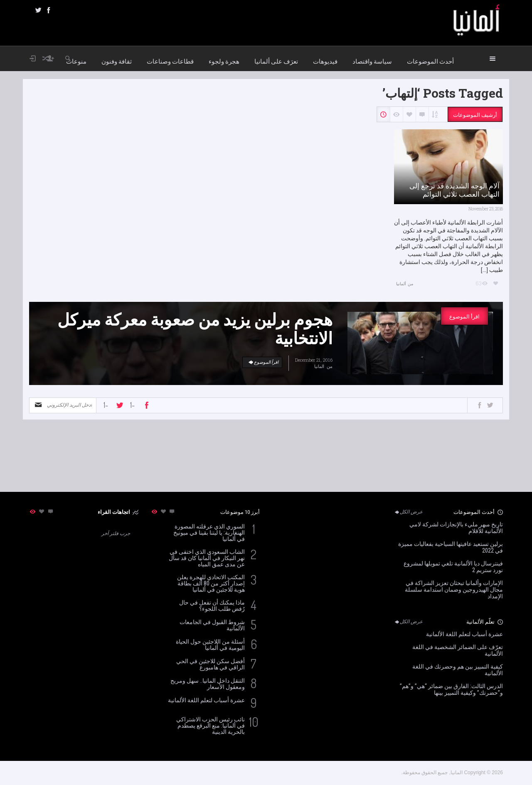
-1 (106, 405)
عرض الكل (408, 512)
